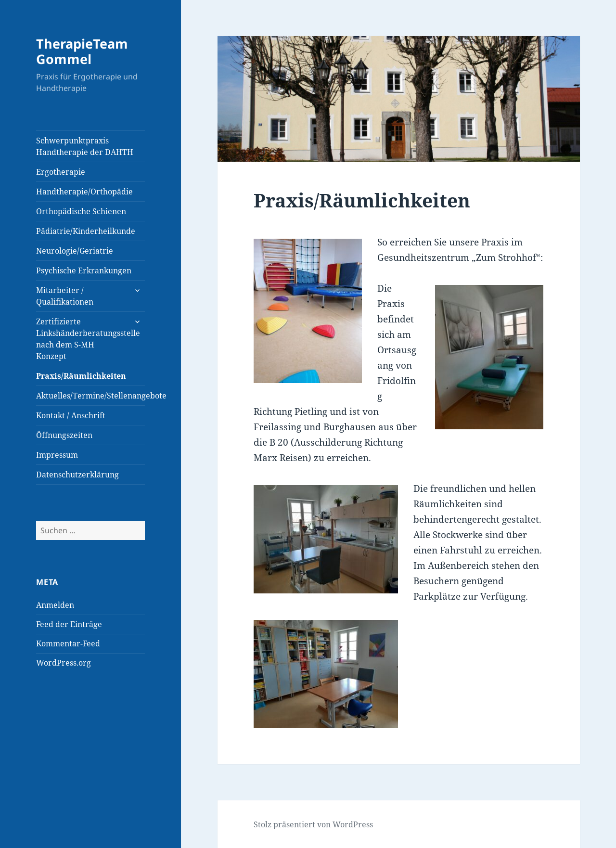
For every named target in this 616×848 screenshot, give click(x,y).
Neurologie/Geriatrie (75, 251)
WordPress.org (64, 663)
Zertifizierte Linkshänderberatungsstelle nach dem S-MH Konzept (88, 339)
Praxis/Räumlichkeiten (81, 376)
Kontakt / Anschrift (71, 415)
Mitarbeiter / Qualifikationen (65, 296)
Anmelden (55, 605)
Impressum (57, 455)
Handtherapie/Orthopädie (84, 192)
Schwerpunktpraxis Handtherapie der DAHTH (85, 146)
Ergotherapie (61, 172)
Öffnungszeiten (64, 435)
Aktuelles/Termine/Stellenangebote (90, 396)
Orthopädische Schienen (81, 211)
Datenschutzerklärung (77, 475)
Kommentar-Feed (68, 643)
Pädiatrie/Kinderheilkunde (86, 231)
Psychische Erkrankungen (84, 270)
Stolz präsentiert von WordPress (313, 824)
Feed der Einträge (69, 624)
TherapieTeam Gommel (82, 51)
